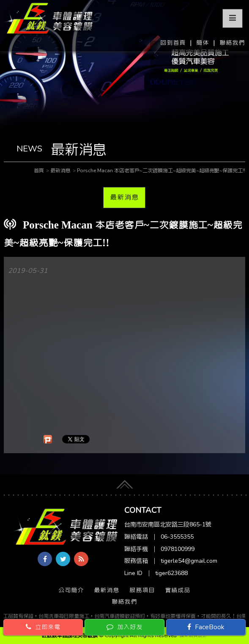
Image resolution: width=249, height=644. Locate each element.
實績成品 (178, 590)
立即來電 (43, 627)
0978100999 (178, 549)
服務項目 (142, 590)
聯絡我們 (232, 43)
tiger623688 (171, 573)
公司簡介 (71, 590)
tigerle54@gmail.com (189, 561)
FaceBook (206, 627)
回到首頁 (173, 43)
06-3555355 (177, 537)
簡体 (202, 43)
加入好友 (124, 627)
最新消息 (124, 197)
